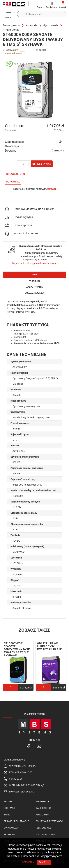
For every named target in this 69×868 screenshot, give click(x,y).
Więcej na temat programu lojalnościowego (35, 263)
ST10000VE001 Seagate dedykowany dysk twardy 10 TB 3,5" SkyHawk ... (17, 649)
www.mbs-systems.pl (23, 766)
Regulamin (42, 815)
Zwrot (8, 815)
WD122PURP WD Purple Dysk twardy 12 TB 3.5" (49, 646)
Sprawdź (52, 189)
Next (63, 653)
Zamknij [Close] (44, 862)
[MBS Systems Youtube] (39, 746)
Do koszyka (42, 164)
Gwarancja (11, 828)
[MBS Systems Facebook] (29, 746)
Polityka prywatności (49, 821)
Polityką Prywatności (39, 849)
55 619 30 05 (16, 779)
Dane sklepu (43, 808)
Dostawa (9, 808)
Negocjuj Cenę (16, 174)
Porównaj (13, 182)
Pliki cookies (44, 828)
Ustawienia (27, 862)
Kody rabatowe (45, 834)
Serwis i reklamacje (16, 821)
